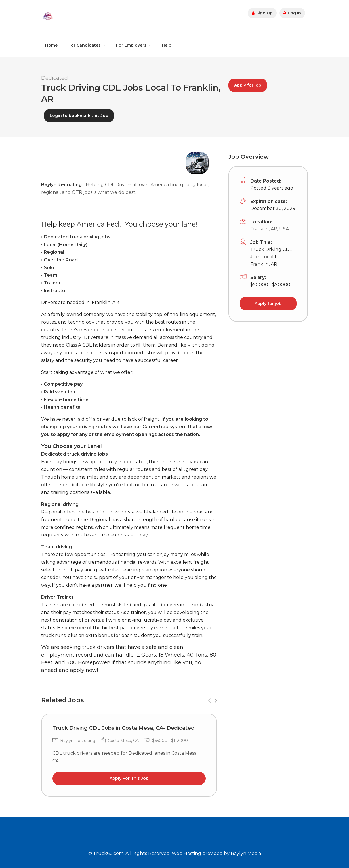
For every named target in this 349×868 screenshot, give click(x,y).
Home (51, 45)
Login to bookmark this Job (79, 116)
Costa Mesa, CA (123, 741)
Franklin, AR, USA (270, 229)
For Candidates (85, 45)
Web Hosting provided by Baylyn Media (216, 853)
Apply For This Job (129, 778)
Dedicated (54, 78)
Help (167, 45)
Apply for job (248, 85)
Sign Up (262, 13)
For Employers (131, 45)
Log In (292, 13)
